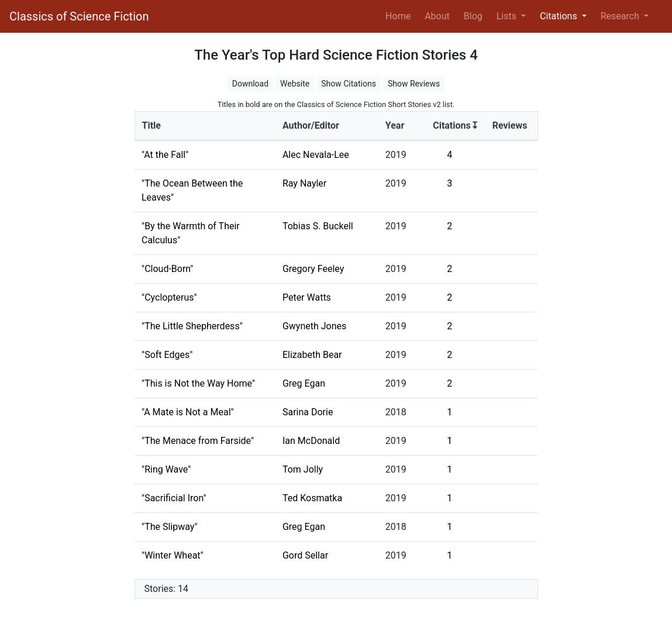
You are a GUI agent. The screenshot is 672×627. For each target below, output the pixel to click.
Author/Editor (311, 125)
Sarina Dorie (308, 412)
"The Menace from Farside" (198, 441)
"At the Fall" (165, 155)
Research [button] (621, 16)
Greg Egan (304, 383)
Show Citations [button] (349, 84)
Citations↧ (456, 125)
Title (151, 125)
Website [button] (295, 84)
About (437, 16)
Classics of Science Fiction (79, 16)
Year (395, 125)
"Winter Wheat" (173, 555)
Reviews (510, 125)
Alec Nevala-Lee (316, 155)
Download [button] (250, 84)
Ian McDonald (311, 441)
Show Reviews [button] (414, 84)
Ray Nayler (304, 183)
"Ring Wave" (166, 469)
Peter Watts (307, 297)
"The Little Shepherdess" (192, 326)
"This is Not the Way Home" (198, 383)
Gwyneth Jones (314, 326)
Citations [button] (560, 16)
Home (400, 15)
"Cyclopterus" (169, 297)
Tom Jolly (303, 469)
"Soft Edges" (167, 355)
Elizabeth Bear (312, 355)
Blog (473, 16)
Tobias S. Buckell (318, 226)
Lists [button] (508, 16)
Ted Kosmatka (312, 498)
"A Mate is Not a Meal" (188, 412)
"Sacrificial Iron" (174, 498)
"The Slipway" (170, 527)
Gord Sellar (305, 555)
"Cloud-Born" (167, 269)
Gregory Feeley (313, 269)
